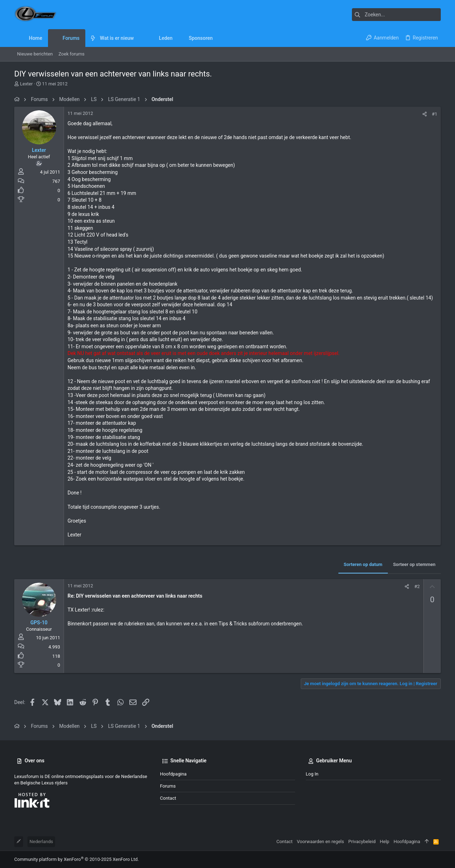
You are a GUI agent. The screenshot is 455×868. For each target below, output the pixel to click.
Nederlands (41, 841)
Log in (312, 774)
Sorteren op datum (363, 564)
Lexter (26, 84)
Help (385, 841)
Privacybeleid (362, 841)
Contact (168, 798)
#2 (417, 586)
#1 (435, 114)
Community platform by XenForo (76, 859)
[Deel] (425, 114)
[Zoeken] (396, 15)
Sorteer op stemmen (414, 564)
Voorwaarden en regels (320, 841)
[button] (139, 38)
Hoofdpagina (173, 774)
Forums (168, 786)
